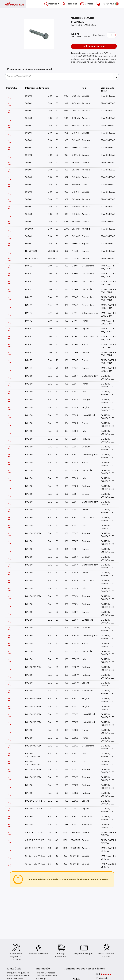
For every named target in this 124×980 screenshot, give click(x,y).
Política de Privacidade (46, 976)
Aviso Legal (41, 979)
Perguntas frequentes (18, 973)
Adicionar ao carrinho (94, 46)
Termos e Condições (45, 973)
